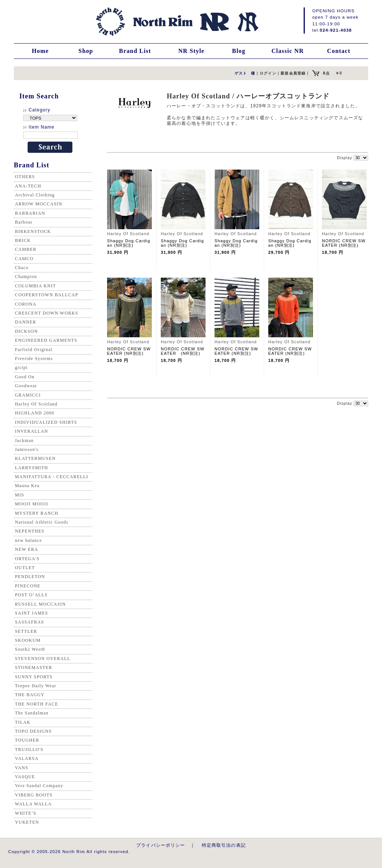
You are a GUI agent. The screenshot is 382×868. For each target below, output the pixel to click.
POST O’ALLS (31, 595)
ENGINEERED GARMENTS (46, 340)
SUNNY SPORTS (34, 677)
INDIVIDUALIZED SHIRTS (46, 422)
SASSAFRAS (29, 622)
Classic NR (288, 51)
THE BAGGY (30, 695)
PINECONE (28, 586)
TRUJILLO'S (29, 749)
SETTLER (26, 631)
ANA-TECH (28, 186)
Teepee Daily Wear (36, 686)
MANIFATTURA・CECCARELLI (52, 477)
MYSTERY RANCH (37, 513)
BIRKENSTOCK (33, 231)
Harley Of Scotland (36, 404)
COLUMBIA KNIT (35, 286)
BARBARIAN (30, 213)
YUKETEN (27, 822)
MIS (20, 495)
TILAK (23, 722)
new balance (28, 540)
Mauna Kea (27, 486)
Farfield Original (34, 350)
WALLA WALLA (33, 804)
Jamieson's (27, 449)
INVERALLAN (32, 431)
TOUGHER (27, 740)
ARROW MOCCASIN (39, 204)
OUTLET (25, 568)
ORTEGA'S (27, 559)
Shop (86, 51)
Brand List (135, 51)
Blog (239, 51)
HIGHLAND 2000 (35, 413)
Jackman (24, 441)
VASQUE (25, 777)
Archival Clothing (35, 195)
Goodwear (26, 386)
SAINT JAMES (32, 613)
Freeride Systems (34, 359)
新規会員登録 (293, 73)
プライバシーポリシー (161, 845)
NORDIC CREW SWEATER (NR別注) (344, 243)
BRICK (23, 240)
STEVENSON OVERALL (43, 659)
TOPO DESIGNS (33, 731)
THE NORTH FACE (37, 704)
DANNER (26, 322)
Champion (26, 277)
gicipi (21, 367)
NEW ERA (26, 549)
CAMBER (26, 249)
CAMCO (24, 259)
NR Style (191, 51)
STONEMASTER (34, 667)
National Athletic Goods (42, 522)
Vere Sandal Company (39, 786)
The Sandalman (32, 713)
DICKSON (26, 331)
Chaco (22, 268)
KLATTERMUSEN (35, 458)
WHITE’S (26, 813)
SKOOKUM (28, 640)
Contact (339, 51)
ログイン (268, 73)
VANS (22, 768)
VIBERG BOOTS (34, 795)
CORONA (26, 304)
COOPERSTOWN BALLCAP (47, 295)
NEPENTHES (30, 531)
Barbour (24, 222)
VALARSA (27, 758)
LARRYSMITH (32, 468)
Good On (25, 377)
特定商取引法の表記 (224, 845)
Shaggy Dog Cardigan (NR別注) (129, 243)
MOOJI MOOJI (32, 504)
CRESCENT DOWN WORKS (47, 313)
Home (40, 51)
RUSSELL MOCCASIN (40, 604)
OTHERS (25, 177)
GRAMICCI (28, 395)
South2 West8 (30, 649)
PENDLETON (30, 577)
